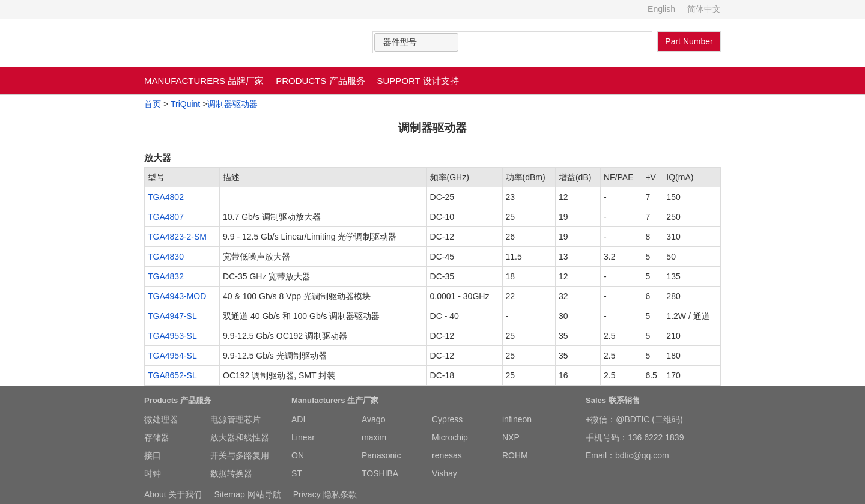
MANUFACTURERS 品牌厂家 (204, 81)
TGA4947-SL (172, 316)
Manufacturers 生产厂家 (335, 400)
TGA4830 (166, 257)
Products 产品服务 (178, 400)
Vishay (445, 473)
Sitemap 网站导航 (247, 494)
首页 (153, 104)
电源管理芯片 (235, 419)
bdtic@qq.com (642, 455)
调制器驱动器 (232, 104)
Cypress (447, 419)
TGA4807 (166, 217)
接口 (153, 455)
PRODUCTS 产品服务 (320, 81)
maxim (374, 437)
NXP (511, 437)
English (661, 9)
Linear (303, 437)
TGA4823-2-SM (177, 237)
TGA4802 (166, 197)
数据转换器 (231, 473)
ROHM (515, 455)
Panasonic (381, 455)
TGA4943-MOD (177, 296)
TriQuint (185, 104)
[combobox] (416, 42)
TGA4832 (166, 276)
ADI (298, 419)
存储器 (157, 437)
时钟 (153, 473)
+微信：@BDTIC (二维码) (634, 419)
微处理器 (161, 419)
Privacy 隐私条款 (325, 494)
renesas (447, 455)
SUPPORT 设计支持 (418, 81)
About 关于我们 (173, 494)
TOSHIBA (380, 473)
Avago (373, 419)
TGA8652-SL (172, 375)
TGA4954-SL (172, 356)
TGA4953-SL (172, 336)
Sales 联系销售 (613, 400)
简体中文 (704, 9)
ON (298, 455)
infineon (517, 419)
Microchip (450, 437)
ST (297, 473)
